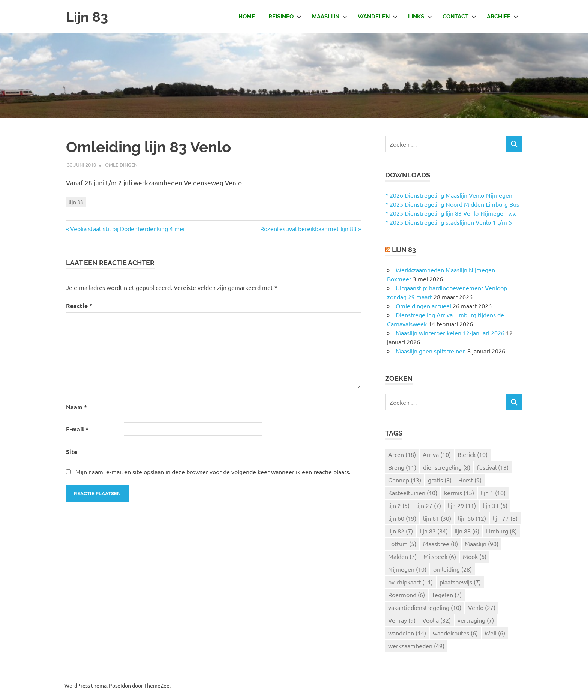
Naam (76, 407)
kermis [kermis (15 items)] (459, 493)
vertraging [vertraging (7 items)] (476, 620)
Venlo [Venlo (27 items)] (482, 607)
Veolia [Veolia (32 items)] (436, 620)
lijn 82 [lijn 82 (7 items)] (400, 531)
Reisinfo (285, 17)
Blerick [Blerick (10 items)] (472, 454)
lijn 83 (76, 202)
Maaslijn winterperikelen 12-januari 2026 (450, 333)
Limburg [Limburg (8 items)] (501, 531)
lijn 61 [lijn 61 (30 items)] (437, 518)
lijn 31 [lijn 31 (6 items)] (495, 505)
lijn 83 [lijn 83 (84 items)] (434, 531)
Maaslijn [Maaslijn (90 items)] (481, 544)
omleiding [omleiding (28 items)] (452, 569)
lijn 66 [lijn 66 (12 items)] (472, 518)
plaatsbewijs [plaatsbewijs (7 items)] (460, 582)
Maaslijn (330, 17)
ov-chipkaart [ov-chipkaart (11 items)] (410, 582)
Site (72, 451)
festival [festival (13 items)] (493, 467)
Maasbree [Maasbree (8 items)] (440, 544)
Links (420, 17)
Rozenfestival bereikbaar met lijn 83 (308, 228)
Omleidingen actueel (423, 306)
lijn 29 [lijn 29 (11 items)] (462, 505)
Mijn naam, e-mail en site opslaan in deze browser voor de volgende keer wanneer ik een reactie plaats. (213, 472)
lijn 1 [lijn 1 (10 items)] (493, 493)
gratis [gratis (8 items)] (440, 480)
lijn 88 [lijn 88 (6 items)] (467, 531)
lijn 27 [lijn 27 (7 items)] (429, 505)
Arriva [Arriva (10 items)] (437, 454)
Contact (459, 17)
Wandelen (378, 17)
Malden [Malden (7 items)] (402, 556)
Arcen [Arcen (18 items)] (402, 454)
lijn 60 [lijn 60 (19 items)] (402, 518)
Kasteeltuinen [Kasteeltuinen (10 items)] (413, 493)
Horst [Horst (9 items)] (470, 480)
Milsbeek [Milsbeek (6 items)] (440, 556)
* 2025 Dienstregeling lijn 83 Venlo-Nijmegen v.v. (451, 213)
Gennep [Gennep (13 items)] (405, 480)
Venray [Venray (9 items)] (402, 620)
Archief (502, 17)
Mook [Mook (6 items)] (475, 556)
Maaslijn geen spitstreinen (431, 351)
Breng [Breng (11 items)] (402, 467)
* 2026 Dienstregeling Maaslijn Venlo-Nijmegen (449, 195)
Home (247, 17)
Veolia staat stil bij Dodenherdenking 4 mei (127, 228)
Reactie (79, 306)
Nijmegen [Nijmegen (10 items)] (407, 569)
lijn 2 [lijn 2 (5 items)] (399, 505)
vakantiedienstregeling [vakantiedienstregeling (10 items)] (425, 607)
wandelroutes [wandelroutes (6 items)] (455, 633)
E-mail (77, 429)
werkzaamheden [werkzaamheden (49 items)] (416, 646)
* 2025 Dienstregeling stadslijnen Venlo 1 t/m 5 (448, 222)
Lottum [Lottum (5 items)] (402, 544)
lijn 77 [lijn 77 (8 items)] (505, 518)
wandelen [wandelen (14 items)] (407, 633)
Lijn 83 (88, 17)
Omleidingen (121, 164)
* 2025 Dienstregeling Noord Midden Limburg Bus (452, 204)
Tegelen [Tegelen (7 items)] (447, 595)
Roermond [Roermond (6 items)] (406, 595)
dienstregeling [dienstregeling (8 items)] (447, 467)
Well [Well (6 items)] (495, 633)
